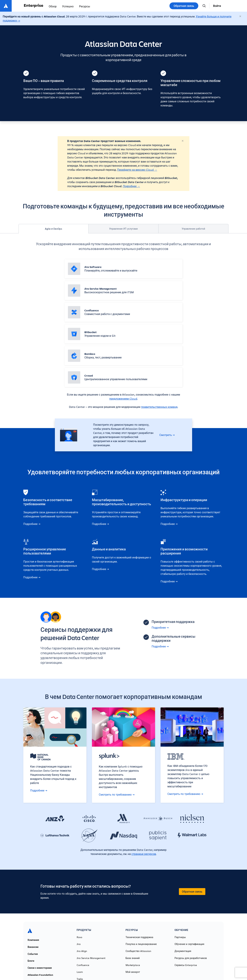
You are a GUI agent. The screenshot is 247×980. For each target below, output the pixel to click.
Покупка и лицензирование (141, 944)
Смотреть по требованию (117, 795)
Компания (33, 940)
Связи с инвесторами (40, 968)
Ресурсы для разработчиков (191, 958)
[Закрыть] (240, 16)
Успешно (68, 6)
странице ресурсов (144, 854)
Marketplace (133, 965)
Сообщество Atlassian (138, 951)
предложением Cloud (123, 399)
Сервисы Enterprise (186, 965)
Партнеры (180, 937)
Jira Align (82, 951)
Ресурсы (85, 6)
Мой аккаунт (133, 972)
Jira (79, 944)
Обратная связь (184, 6)
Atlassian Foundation (40, 975)
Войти (217, 6)
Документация (183, 951)
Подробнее (130, 186)
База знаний (133, 958)
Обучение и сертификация (189, 944)
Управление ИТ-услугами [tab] (123, 229)
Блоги (31, 961)
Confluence (83, 965)
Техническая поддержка (139, 937)
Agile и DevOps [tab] (54, 229)
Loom (80, 972)
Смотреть (167, 435)
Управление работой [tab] (193, 229)
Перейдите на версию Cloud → (137, 170)
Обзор (53, 6)
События (33, 954)
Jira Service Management (91, 958)
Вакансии (33, 947)
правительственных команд (159, 407)
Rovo (79, 937)
